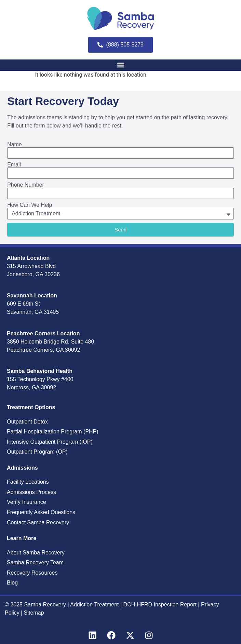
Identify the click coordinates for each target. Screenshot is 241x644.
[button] (120, 65)
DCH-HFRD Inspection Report (161, 605)
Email (14, 165)
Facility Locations (28, 482)
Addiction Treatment (94, 605)
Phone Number (26, 185)
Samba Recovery (45, 605)
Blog (12, 583)
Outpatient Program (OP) (37, 452)
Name (15, 145)
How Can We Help (30, 205)
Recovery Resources (32, 573)
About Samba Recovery (36, 553)
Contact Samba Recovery (38, 522)
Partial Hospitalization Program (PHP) (53, 432)
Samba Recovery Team (35, 562)
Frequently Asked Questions (41, 512)
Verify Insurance (26, 502)
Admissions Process (31, 492)
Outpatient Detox (27, 422)
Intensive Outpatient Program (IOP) (50, 442)
